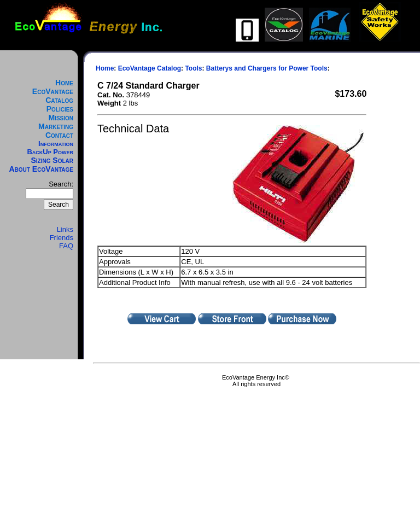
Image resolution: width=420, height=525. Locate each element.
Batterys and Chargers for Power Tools (267, 68)
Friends (62, 238)
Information (56, 144)
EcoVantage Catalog (53, 96)
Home (64, 83)
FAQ (66, 246)
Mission (61, 118)
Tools (193, 68)
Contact (59, 135)
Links (65, 229)
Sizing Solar (52, 160)
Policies (60, 109)
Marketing (56, 126)
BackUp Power (50, 152)
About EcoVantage (42, 169)
